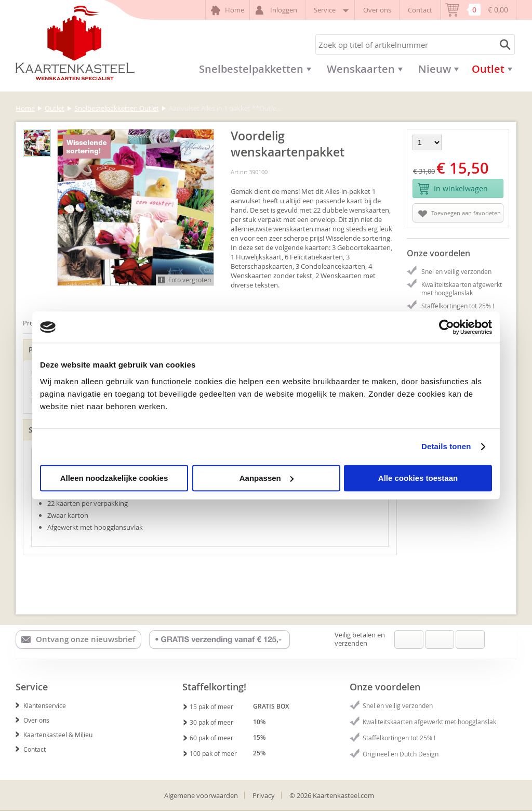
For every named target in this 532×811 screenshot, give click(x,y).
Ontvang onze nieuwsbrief (78, 639)
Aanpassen (267, 478)
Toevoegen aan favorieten (460, 213)
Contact (420, 10)
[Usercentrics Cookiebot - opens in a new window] (447, 327)
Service (330, 10)
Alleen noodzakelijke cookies (114, 478)
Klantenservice (41, 705)
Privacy (264, 795)
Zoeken (503, 44)
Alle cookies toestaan (418, 478)
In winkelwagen (453, 189)
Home (228, 10)
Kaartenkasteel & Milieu (54, 735)
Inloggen (278, 10)
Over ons (377, 10)
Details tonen (446, 446)
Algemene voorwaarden (201, 795)
